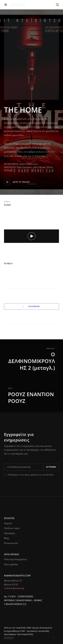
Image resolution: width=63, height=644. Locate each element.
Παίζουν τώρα (12, 528)
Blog (6, 538)
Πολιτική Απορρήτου (15, 559)
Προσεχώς (10, 533)
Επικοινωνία (11, 543)
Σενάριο (8, 263)
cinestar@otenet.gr (14, 588)
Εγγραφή (51, 467)
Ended (7, 205)
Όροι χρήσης (11, 564)
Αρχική (8, 523)
